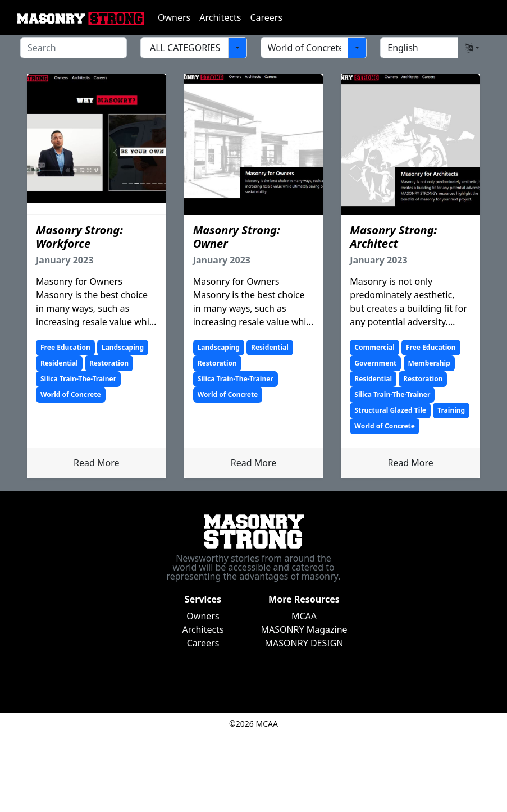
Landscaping (123, 347)
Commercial (374, 347)
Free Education (65, 347)
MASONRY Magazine (304, 629)
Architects (220, 17)
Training (451, 410)
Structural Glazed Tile (390, 410)
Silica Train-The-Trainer (78, 379)
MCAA (304, 616)
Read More (96, 463)
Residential (59, 363)
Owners (174, 17)
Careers (266, 17)
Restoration (109, 363)
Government (375, 363)
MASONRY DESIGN (304, 643)
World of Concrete (71, 394)
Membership (429, 363)
